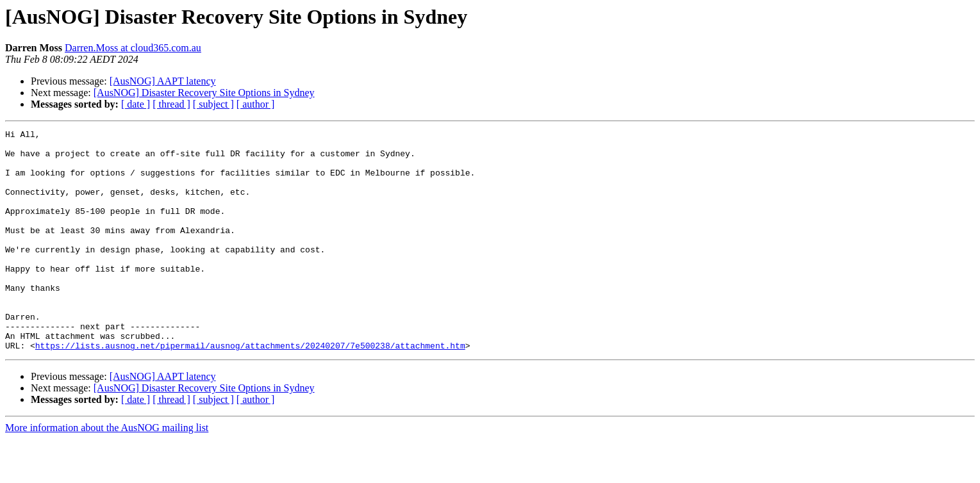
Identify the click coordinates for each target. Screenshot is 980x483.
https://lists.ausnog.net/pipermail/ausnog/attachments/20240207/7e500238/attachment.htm (250, 389)
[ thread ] (171, 104)
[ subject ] (213, 104)
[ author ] (256, 104)
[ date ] (136, 104)
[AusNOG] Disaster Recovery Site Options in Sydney (204, 93)
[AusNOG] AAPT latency (163, 81)
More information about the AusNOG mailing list (107, 472)
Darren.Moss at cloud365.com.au (133, 48)
